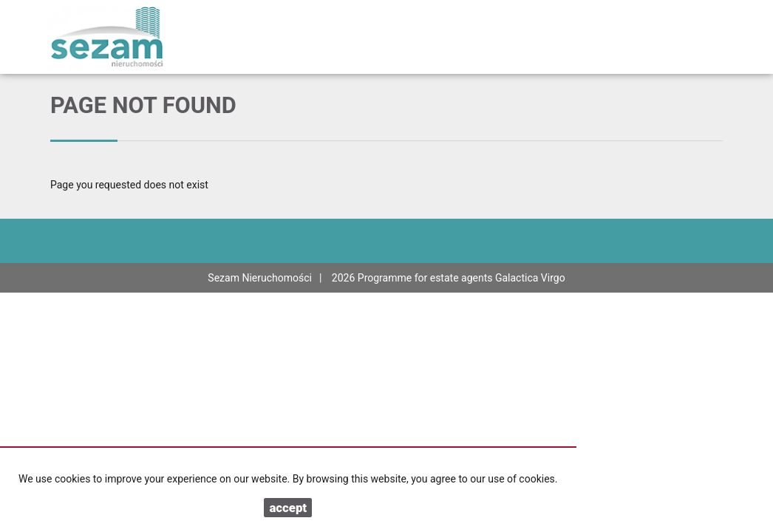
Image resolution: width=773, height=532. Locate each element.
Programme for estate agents (426, 278)
